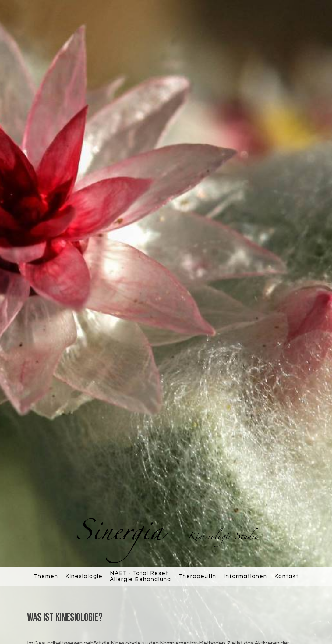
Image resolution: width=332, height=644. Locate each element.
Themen (46, 576)
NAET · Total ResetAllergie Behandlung (141, 576)
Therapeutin (197, 576)
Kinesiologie (84, 576)
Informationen (245, 576)
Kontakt (287, 576)
